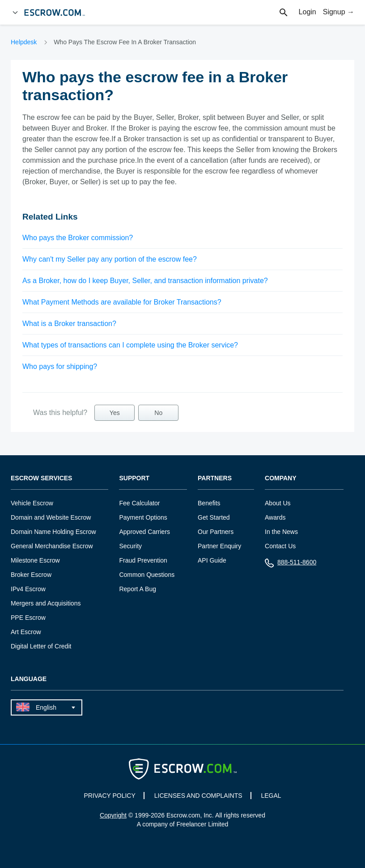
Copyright (113, 815)
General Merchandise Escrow (52, 546)
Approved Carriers (144, 532)
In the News (281, 532)
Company (281, 478)
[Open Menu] (15, 13)
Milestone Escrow (35, 560)
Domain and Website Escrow (51, 517)
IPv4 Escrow (28, 589)
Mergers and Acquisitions (46, 603)
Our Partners (216, 532)
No (158, 413)
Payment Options (143, 517)
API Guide (212, 560)
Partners (215, 478)
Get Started (214, 517)
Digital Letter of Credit (41, 646)
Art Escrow (26, 632)
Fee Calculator (139, 503)
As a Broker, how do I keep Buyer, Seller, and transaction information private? (145, 281)
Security (130, 546)
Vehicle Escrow (32, 503)
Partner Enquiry (219, 546)
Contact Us (280, 546)
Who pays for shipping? (60, 366)
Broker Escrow (31, 575)
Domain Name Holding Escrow (53, 532)
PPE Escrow (28, 618)
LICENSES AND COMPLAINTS (198, 796)
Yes (115, 413)
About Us (278, 503)
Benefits (209, 503)
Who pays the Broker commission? (78, 238)
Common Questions (147, 575)
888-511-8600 (291, 564)
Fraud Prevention (143, 560)
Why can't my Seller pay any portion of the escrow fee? (110, 259)
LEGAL (271, 796)
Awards (275, 517)
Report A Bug (138, 589)
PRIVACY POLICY (109, 796)
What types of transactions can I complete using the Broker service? (130, 345)
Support (134, 478)
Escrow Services (41, 478)
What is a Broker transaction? (69, 324)
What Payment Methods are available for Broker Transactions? (122, 302)
